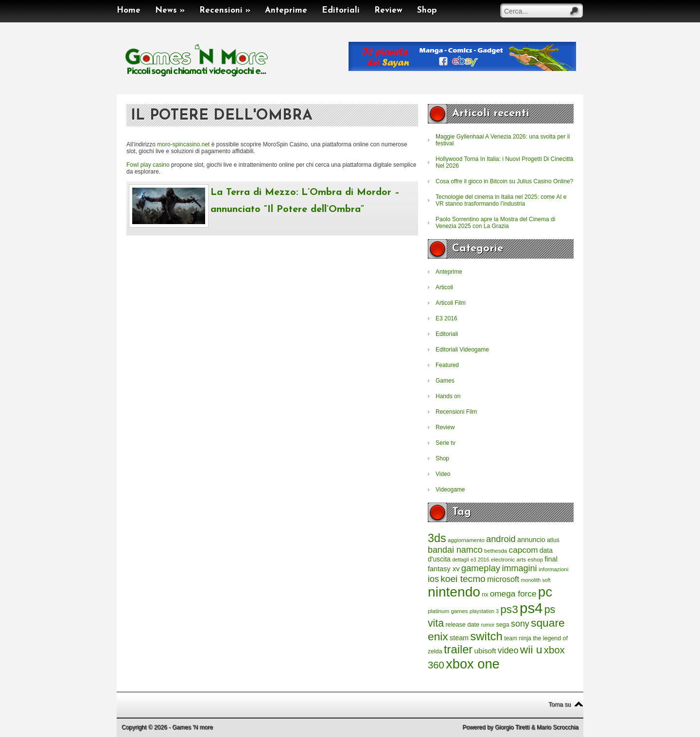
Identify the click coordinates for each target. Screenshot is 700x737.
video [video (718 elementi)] (508, 650)
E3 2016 (446, 318)
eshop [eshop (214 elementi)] (535, 559)
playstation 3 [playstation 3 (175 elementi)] (484, 611)
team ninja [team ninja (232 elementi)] (518, 638)
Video (443, 474)
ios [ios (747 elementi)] (433, 579)
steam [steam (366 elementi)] (459, 638)
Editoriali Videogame (462, 350)
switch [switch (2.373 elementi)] (486, 636)
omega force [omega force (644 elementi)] (513, 594)
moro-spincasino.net (183, 144)
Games (445, 381)
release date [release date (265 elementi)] (462, 625)
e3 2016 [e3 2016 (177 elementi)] (480, 560)
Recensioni (225, 10)
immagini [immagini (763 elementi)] (519, 568)
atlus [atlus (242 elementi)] (553, 540)
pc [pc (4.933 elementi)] (545, 592)
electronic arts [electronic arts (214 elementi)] (508, 559)
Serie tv (446, 443)
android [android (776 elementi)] (501, 539)
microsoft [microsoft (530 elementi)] (503, 579)
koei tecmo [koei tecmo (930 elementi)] (463, 579)
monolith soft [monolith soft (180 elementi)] (535, 580)
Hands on (448, 396)
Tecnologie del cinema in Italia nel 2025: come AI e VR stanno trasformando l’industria (501, 200)
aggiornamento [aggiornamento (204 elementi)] (466, 540)
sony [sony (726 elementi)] (520, 624)
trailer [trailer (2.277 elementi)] (458, 649)
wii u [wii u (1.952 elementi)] (531, 649)
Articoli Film (451, 303)
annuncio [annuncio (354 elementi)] (531, 540)
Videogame (450, 490)
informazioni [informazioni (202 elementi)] (553, 569)
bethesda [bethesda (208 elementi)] (496, 551)
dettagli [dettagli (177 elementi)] (460, 560)
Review (388, 10)
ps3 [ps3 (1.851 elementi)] (509, 609)
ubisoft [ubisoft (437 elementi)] (485, 651)
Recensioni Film (456, 412)
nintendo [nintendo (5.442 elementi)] (454, 592)
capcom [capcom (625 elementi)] (524, 550)
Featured (447, 365)
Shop (427, 10)
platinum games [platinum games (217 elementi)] (448, 611)
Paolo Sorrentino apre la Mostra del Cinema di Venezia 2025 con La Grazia (495, 223)
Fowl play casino (148, 165)
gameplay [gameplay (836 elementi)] (481, 568)
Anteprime (286, 10)
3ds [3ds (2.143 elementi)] (437, 538)
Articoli (444, 287)
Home (129, 10)
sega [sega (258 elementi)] (503, 625)
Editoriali (341, 10)
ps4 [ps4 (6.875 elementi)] (531, 608)
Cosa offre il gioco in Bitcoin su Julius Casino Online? (504, 181)
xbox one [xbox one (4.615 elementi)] (472, 664)
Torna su (560, 704)
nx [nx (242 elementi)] (485, 595)
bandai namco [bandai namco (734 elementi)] (455, 550)
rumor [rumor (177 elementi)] (488, 625)
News (170, 10)
